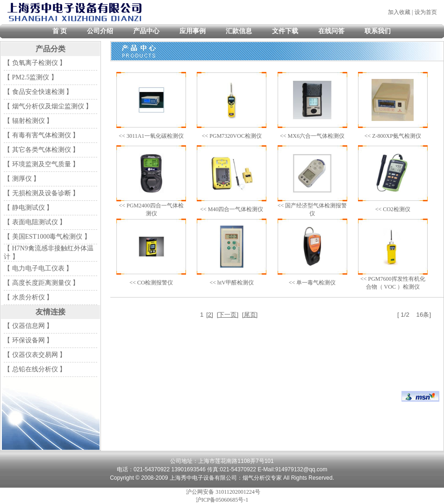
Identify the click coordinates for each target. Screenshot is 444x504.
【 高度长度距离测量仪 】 (41, 283)
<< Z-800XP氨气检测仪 (393, 136)
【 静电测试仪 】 (28, 208)
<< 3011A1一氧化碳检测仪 (151, 136)
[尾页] (250, 315)
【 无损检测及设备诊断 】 (41, 193)
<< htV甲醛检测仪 (232, 283)
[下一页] (228, 315)
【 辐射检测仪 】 (28, 121)
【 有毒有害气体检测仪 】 (41, 135)
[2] (210, 315)
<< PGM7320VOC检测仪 (232, 136)
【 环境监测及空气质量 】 (41, 164)
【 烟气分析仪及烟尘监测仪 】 (48, 106)
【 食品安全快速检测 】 (38, 92)
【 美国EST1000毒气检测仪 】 (47, 237)
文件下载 (285, 31)
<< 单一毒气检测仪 (312, 283)
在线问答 (331, 31)
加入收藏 (399, 12)
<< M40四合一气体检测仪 (232, 209)
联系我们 (378, 31)
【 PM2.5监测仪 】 (31, 77)
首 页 (60, 31)
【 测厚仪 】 (22, 179)
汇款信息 (239, 31)
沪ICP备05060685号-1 (222, 500)
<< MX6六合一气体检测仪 (312, 136)
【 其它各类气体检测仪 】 (41, 150)
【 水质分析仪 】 (28, 297)
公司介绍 (100, 31)
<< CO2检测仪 (393, 209)
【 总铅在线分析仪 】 (35, 369)
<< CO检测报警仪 (151, 283)
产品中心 (146, 31)
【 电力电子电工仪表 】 (38, 268)
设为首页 (426, 12)
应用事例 (193, 31)
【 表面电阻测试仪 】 (35, 222)
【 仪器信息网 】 (28, 326)
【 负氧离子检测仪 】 (35, 63)
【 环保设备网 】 (28, 340)
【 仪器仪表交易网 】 (35, 355)
